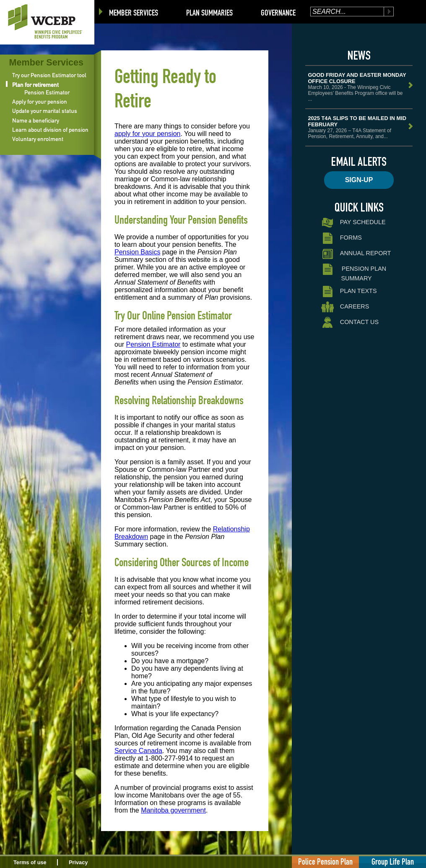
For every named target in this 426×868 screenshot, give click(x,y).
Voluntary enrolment (38, 139)
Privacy (78, 862)
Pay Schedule (353, 223)
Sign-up (359, 180)
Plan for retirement (35, 85)
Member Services (134, 13)
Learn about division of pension (50, 130)
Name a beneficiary (36, 120)
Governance (278, 13)
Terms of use (30, 862)
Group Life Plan (393, 861)
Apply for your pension (40, 102)
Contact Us (350, 323)
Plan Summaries (209, 13)
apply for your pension (147, 134)
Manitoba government (173, 810)
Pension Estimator (47, 92)
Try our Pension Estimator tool (49, 75)
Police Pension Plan (325, 861)
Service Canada (138, 751)
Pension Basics (137, 252)
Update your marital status (45, 111)
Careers (345, 307)
